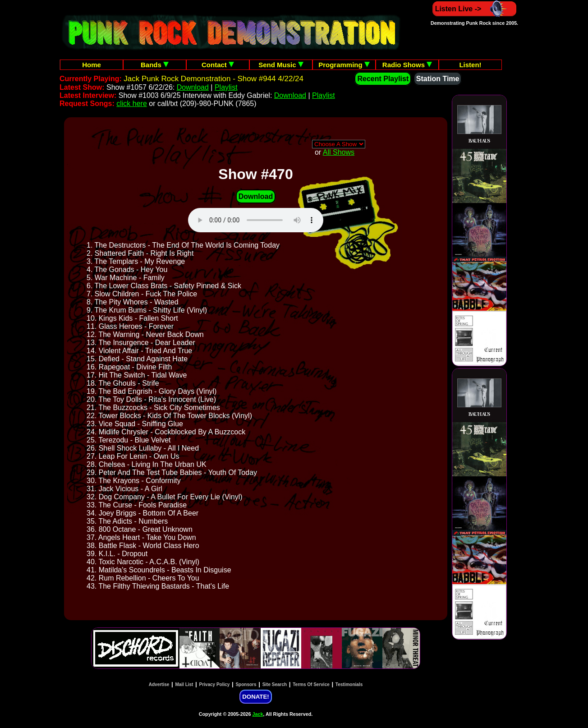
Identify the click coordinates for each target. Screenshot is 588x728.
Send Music (281, 65)
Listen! (470, 65)
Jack (258, 714)
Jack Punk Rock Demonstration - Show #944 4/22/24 (214, 79)
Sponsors (246, 684)
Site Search (275, 684)
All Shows (339, 152)
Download (193, 87)
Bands (155, 65)
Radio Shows (407, 65)
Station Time (438, 79)
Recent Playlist (383, 79)
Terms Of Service (311, 684)
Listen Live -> (475, 9)
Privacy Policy (215, 684)
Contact (218, 65)
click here (132, 104)
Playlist (226, 87)
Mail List (184, 684)
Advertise (159, 684)
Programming (344, 65)
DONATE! (255, 697)
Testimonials (349, 684)
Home (92, 65)
